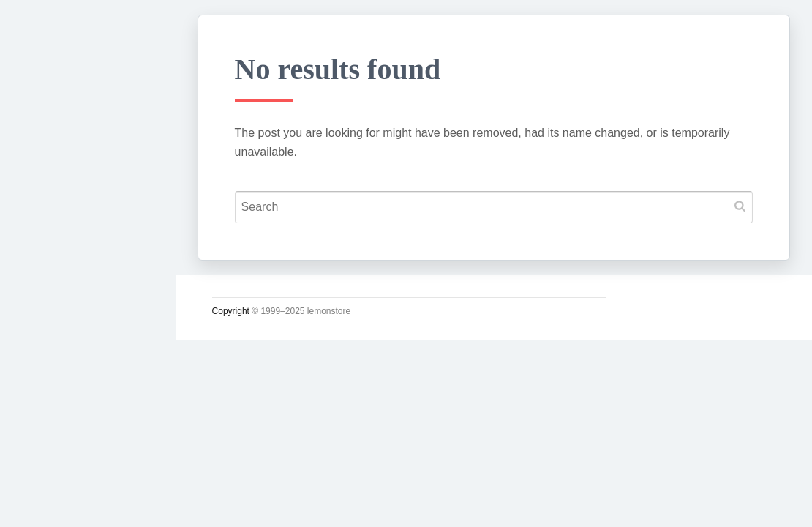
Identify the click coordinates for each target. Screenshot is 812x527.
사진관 (49, 398)
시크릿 (49, 364)
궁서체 (49, 228)
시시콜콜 (56, 261)
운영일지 (56, 330)
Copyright (253, 311)
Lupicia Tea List (79, 466)
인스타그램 (62, 501)
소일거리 (56, 296)
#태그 (46, 433)
